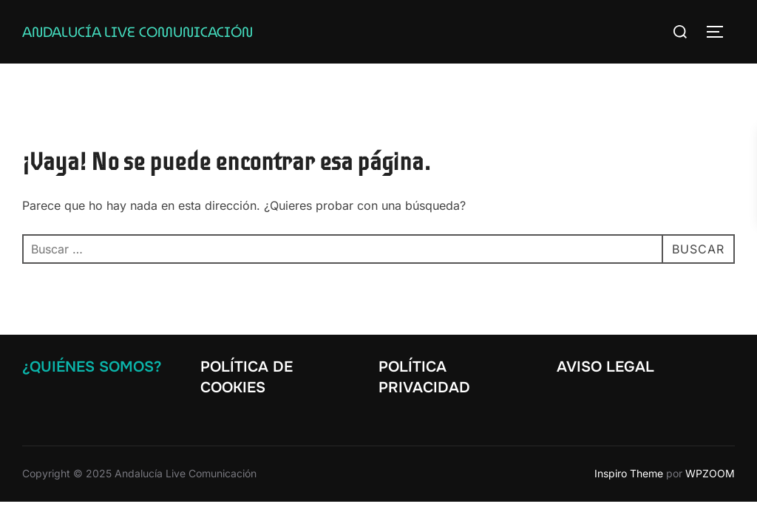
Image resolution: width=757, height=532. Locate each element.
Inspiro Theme (629, 473)
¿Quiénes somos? (92, 367)
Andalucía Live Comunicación (138, 32)
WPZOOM (710, 473)
